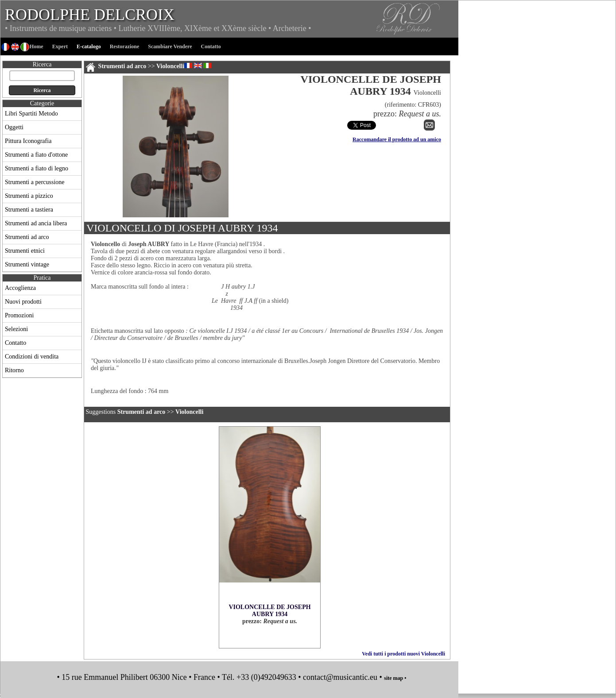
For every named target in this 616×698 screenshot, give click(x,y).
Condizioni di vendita (32, 357)
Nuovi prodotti (23, 302)
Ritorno (14, 370)
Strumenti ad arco (27, 237)
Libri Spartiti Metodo (31, 114)
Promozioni (19, 315)
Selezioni (16, 329)
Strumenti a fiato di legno (37, 168)
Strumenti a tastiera (29, 210)
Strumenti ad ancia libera (36, 223)
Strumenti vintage (27, 264)
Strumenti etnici (25, 251)
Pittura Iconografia (28, 141)
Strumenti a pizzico (29, 196)
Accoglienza (20, 288)
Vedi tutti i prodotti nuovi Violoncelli (403, 654)
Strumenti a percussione (35, 182)
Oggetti (14, 127)
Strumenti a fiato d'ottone (36, 155)
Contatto (15, 343)
